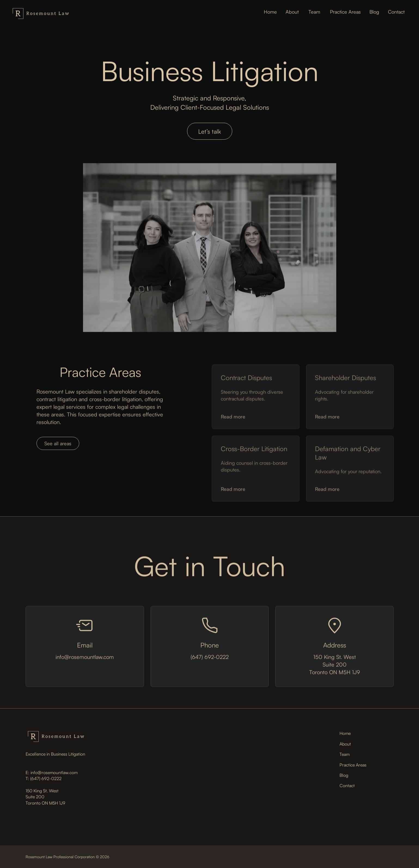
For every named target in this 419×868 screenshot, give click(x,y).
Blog (344, 775)
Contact (347, 786)
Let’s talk (210, 131)
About (345, 744)
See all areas (58, 444)
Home (345, 733)
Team (345, 754)
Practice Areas (353, 765)
